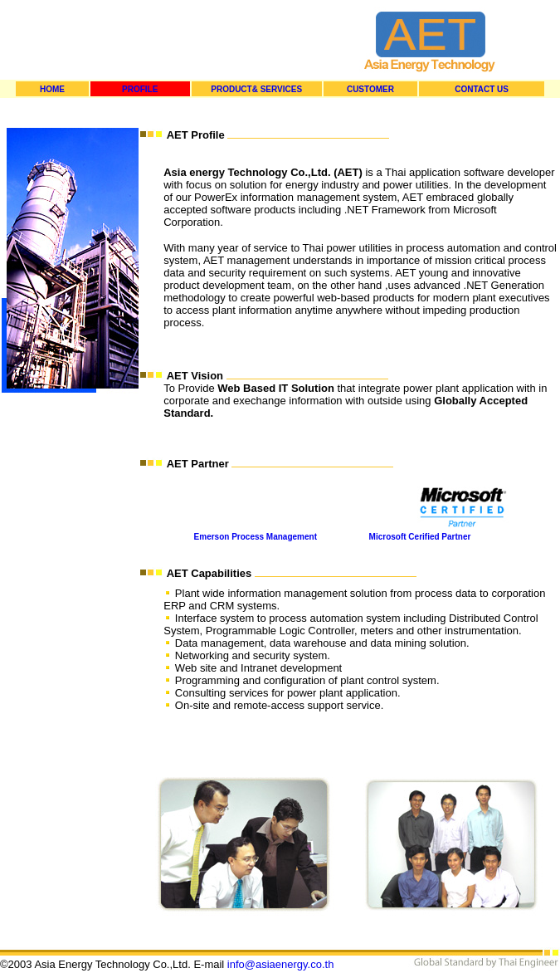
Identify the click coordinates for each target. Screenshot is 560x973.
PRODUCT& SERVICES (256, 89)
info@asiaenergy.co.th (281, 964)
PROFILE (140, 89)
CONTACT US (482, 89)
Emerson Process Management (256, 537)
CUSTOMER (370, 89)
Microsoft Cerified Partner (420, 537)
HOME (52, 89)
